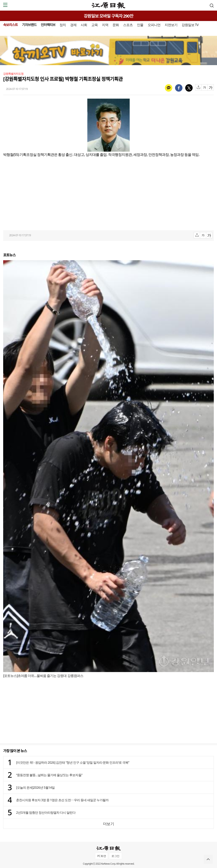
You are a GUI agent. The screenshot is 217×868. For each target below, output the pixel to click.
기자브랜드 (29, 25)
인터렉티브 (48, 25)
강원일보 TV (190, 25)
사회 (84, 25)
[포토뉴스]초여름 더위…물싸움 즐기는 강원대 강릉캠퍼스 (43, 676)
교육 (95, 25)
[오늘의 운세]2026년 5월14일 (35, 787)
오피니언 (154, 25)
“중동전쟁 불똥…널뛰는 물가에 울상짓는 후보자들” (49, 775)
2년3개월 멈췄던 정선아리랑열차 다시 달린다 (46, 812)
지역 (105, 25)
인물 (140, 25)
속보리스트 (10, 25)
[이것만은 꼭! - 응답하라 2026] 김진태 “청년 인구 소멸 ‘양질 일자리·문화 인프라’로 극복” (73, 762)
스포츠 (128, 25)
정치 (63, 25)
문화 (116, 25)
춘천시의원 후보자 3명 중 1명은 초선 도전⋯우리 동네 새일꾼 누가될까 (62, 800)
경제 (73, 25)
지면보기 (171, 25)
